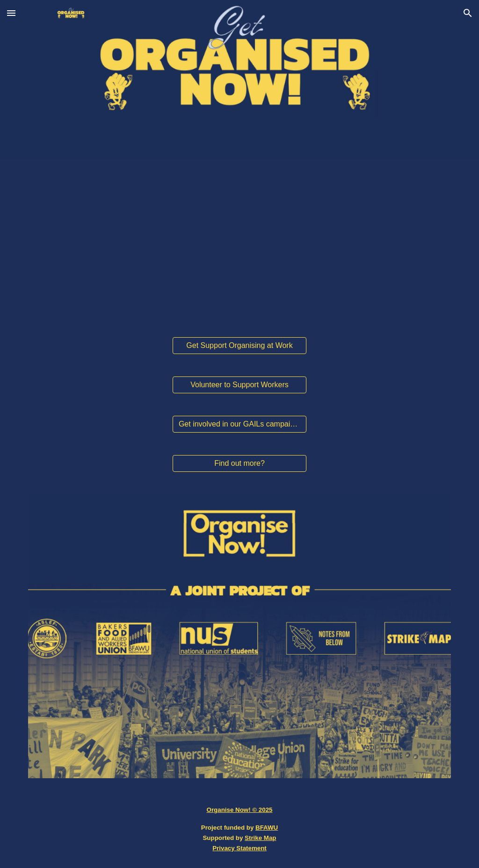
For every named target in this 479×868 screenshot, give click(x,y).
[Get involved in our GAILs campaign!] (239, 424)
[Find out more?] (239, 463)
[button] (11, 13)
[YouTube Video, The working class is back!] (239, 242)
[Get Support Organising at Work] (239, 346)
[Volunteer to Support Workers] (239, 385)
